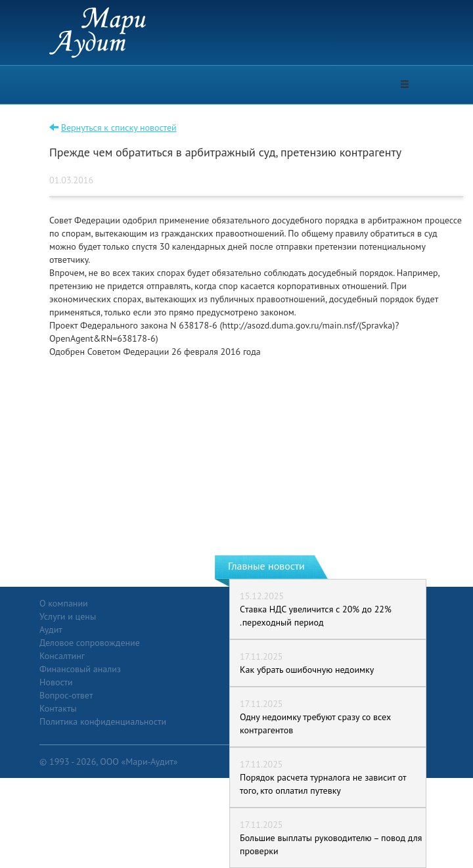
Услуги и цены (68, 616)
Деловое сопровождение (90, 643)
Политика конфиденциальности (103, 721)
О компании (64, 603)
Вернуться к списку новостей (119, 127)
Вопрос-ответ (66, 695)
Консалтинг (62, 656)
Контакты (58, 708)
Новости (56, 682)
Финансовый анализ (80, 669)
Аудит (51, 629)
